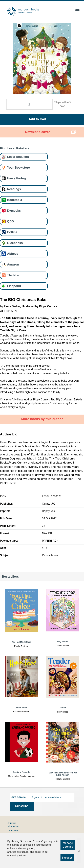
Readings (14, 189)
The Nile (13, 275)
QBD (10, 221)
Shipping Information (13, 825)
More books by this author (42, 419)
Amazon (13, 264)
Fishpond (14, 286)
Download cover (37, 132)
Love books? (18, 797)
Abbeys (13, 254)
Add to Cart (37, 119)
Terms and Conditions (13, 832)
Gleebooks (15, 243)
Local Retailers (18, 157)
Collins (12, 232)
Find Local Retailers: (15, 148)
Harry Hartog (16, 178)
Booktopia (15, 200)
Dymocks (14, 211)
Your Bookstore (18, 167)
